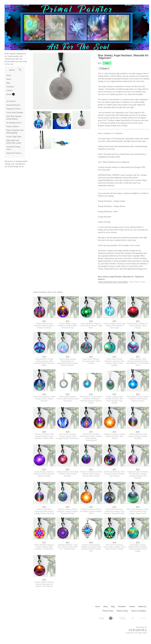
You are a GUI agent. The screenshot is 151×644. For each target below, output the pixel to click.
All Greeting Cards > (14, 123)
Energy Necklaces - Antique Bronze (112, 206)
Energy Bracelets (105, 217)
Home (9, 75)
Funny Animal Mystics (15, 113)
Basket (9, 94)
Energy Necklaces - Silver (108, 212)
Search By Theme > (14, 153)
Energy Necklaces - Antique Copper (112, 201)
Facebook (10, 87)
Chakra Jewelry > (13, 126)
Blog (8, 83)
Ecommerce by (141, 627)
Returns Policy (122, 611)
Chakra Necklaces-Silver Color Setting (113, 282)
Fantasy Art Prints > (14, 109)
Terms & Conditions (139, 611)
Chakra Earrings (104, 222)
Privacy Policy (108, 611)
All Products (11, 101)
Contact (9, 90)
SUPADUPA (138, 630)
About (9, 79)
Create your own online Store (136, 633)
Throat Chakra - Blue (137, 282)
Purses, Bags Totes (14, 137)
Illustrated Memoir (13, 105)
